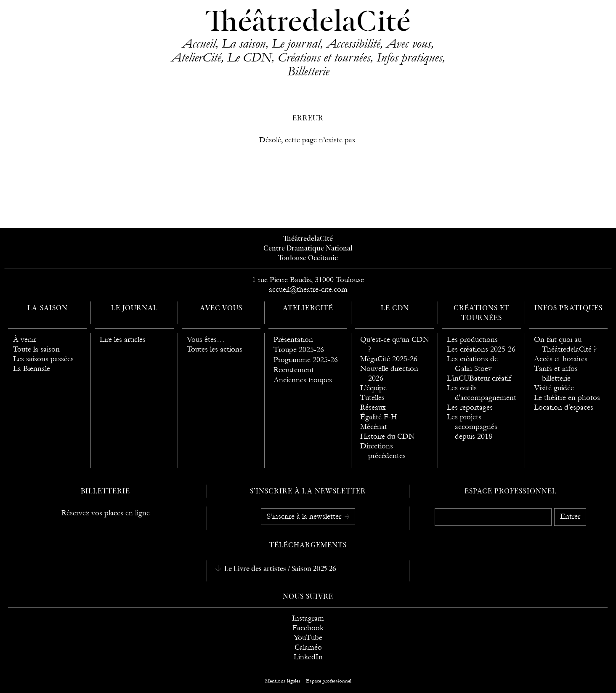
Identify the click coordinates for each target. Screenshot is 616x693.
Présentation (293, 340)
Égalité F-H (378, 417)
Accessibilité (353, 43)
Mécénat (374, 427)
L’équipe (373, 388)
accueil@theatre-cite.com (308, 289)
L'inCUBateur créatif (479, 378)
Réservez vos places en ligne (106, 513)
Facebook (308, 628)
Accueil (199, 43)
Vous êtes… (206, 340)
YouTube (308, 638)
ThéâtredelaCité (308, 23)
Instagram (308, 618)
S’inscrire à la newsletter (305, 516)
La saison (244, 43)
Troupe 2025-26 (299, 350)
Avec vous (409, 43)
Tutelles (372, 398)
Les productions (472, 340)
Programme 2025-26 (306, 360)
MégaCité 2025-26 (389, 359)
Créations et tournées (324, 57)
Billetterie (308, 71)
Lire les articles (123, 340)
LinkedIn (308, 657)
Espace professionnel (511, 492)
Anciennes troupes (303, 380)
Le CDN (249, 57)
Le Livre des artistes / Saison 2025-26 (279, 569)
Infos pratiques (409, 57)
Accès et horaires (561, 359)
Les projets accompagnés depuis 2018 (472, 427)
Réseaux (373, 407)
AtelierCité (196, 57)
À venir (25, 340)
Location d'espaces (564, 407)
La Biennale (32, 369)
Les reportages (470, 407)
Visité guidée (554, 388)
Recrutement (294, 370)
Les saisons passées (43, 359)
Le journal (296, 43)
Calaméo (308, 647)
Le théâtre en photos (567, 398)
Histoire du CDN (388, 436)
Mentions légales (283, 681)
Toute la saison (36, 349)
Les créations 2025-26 (481, 349)
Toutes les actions (215, 349)
